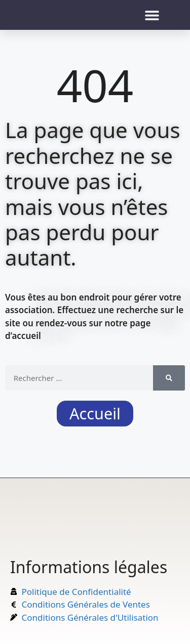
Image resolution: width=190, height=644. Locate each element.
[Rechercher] (169, 378)
